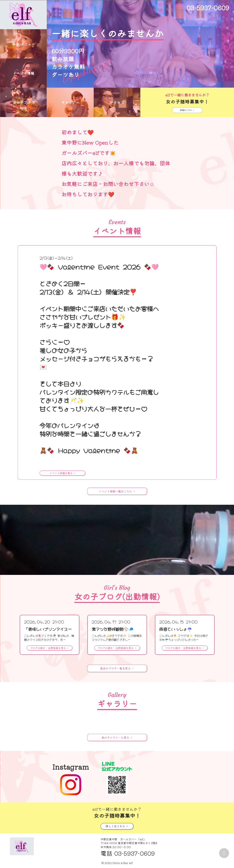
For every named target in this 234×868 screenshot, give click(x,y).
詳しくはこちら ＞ (117, 826)
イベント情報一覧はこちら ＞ (117, 491)
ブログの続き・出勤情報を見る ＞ (50, 648)
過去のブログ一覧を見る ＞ (117, 668)
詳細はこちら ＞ (187, 110)
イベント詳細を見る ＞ (63, 473)
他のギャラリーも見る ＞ (117, 737)
